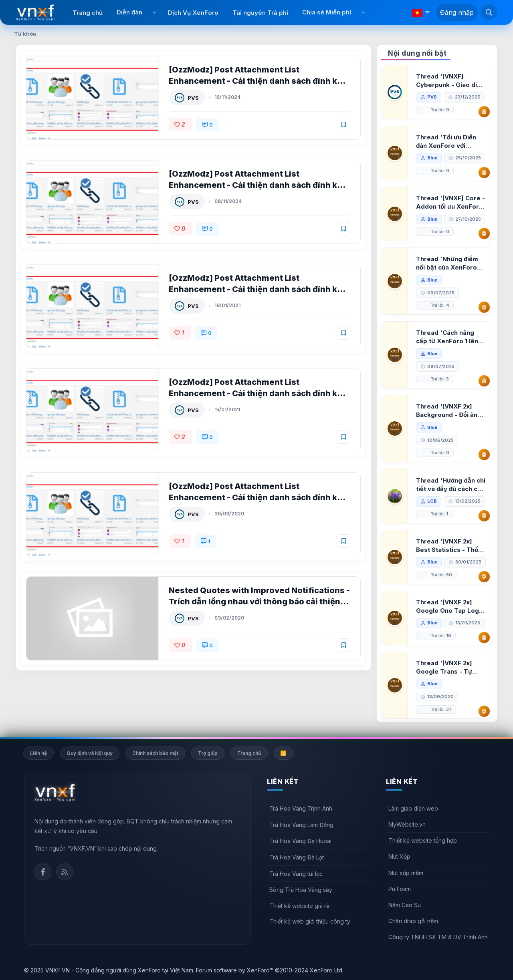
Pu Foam (400, 889)
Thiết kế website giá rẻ (299, 906)
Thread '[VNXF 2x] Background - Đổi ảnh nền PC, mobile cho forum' (448, 411)
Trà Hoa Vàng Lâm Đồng (301, 825)
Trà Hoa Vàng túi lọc (296, 874)
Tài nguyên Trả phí (260, 13)
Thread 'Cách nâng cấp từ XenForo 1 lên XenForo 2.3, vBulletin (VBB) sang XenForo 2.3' (449, 337)
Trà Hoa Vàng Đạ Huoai (300, 841)
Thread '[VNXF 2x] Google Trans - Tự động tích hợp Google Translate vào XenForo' (448, 667)
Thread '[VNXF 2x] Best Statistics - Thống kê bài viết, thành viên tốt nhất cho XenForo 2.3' (451, 546)
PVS (193, 98)
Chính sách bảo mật (155, 753)
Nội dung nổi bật (417, 53)
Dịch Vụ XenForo (193, 13)
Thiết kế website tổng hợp (423, 840)
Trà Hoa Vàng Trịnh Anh (301, 808)
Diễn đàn (129, 12)
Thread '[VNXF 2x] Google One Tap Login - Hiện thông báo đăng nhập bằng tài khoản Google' (450, 607)
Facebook (43, 872)
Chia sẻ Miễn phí (327, 12)
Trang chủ (88, 13)
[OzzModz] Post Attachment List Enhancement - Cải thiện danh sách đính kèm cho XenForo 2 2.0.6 (259, 185)
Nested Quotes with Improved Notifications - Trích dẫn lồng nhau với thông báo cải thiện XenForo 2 (259, 602)
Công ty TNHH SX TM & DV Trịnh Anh (438, 937)
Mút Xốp (399, 856)
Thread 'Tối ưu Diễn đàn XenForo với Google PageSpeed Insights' (446, 142)
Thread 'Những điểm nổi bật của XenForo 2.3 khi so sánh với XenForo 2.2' (447, 263)
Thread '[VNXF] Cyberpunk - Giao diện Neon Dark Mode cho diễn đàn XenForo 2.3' (450, 81)
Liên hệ (38, 753)
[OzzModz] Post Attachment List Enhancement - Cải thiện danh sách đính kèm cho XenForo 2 (259, 497)
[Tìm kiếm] (489, 12)
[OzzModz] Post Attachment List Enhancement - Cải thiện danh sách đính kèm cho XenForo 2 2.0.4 (259, 393)
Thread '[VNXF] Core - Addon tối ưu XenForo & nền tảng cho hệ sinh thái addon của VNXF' (450, 202)
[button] (154, 12)
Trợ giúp (208, 753)
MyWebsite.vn (407, 824)
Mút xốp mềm (406, 873)
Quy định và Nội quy (90, 753)
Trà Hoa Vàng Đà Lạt (297, 857)
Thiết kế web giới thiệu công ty (310, 921)
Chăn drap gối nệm (413, 921)
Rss (65, 872)
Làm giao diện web (413, 808)
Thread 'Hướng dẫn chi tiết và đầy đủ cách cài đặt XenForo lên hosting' (451, 485)
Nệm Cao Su (405, 905)
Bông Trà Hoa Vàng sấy (301, 890)
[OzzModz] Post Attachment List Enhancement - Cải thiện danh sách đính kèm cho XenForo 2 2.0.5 (259, 289)
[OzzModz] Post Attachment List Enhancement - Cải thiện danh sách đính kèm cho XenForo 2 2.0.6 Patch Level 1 (259, 81)
